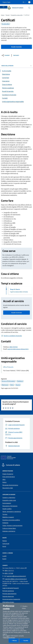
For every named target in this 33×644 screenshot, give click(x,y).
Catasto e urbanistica (9, 498)
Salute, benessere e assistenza (12, 512)
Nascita (18, 385)
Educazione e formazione (10, 506)
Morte (12, 385)
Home (3, 15)
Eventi (4, 559)
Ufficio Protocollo (8, 367)
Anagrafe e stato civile (17, 15)
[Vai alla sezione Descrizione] (16, 74)
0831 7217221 (14, 347)
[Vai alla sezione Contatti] (16, 98)
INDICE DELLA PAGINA (16, 66)
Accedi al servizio (17, 313)
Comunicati (6, 544)
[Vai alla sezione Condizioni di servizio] (16, 95)
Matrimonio (5, 385)
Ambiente (5, 523)
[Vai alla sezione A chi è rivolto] (16, 71)
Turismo (5, 514)
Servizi (8, 15)
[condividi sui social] (5, 55)
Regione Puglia (6, 2)
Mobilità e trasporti (8, 517)
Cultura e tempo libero (9, 528)
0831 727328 (9, 573)
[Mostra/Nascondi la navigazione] (4, 7)
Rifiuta (15, 640)
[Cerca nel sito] (29, 8)
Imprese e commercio (9, 531)
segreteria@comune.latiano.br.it (18, 349)
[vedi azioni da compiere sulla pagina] (14, 55)
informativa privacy (9, 638)
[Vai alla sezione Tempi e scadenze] (16, 88)
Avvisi (4, 546)
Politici (4, 482)
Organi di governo (8, 474)
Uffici (4, 479)
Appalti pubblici (7, 509)
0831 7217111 (9, 570)
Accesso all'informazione (8, 381)
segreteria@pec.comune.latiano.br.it (16, 579)
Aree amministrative (9, 477)
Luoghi (4, 556)
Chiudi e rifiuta (25, 607)
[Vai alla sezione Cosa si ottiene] (16, 84)
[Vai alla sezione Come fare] (16, 78)
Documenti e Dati (8, 488)
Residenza (20, 381)
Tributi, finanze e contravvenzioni (12, 526)
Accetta (26, 640)
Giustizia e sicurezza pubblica (11, 520)
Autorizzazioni (7, 503)
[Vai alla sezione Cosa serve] (16, 81)
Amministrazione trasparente (11, 599)
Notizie (5, 541)
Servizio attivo (6, 24)
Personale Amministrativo (10, 485)
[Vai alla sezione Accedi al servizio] (16, 91)
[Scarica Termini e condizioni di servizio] (11, 336)
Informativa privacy (8, 602)
